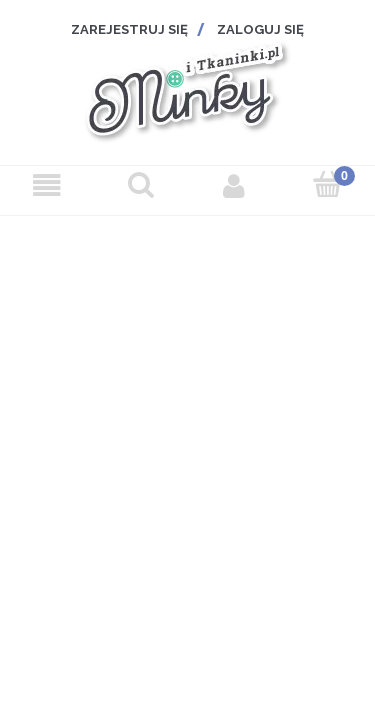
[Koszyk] (328, 184)
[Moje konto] (235, 186)
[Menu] (47, 186)
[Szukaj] (141, 184)
